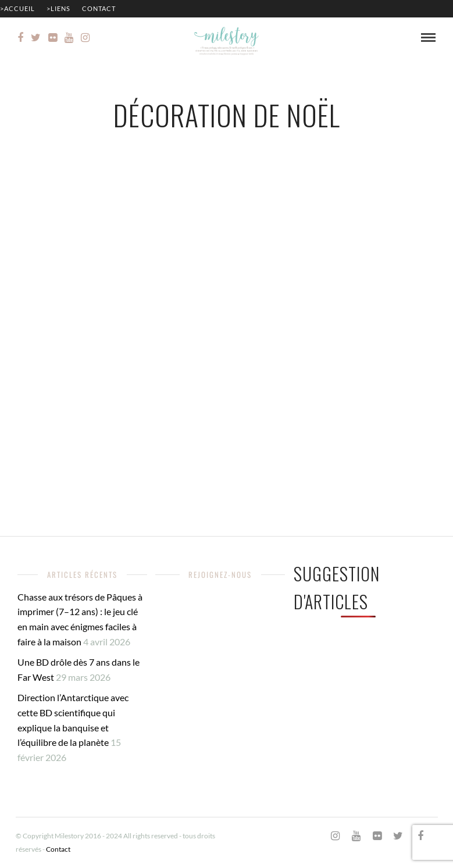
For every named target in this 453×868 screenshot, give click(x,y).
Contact (99, 8)
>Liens (58, 8)
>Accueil (17, 8)
